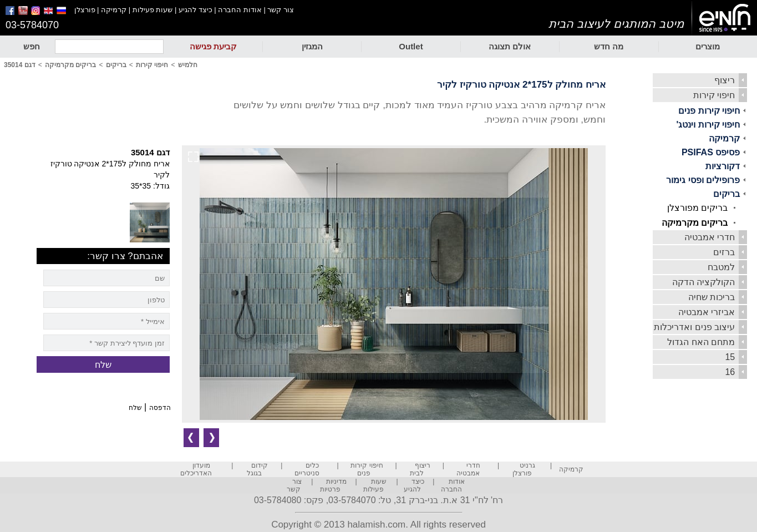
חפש (32, 46)
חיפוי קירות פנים (709, 111)
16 (730, 372)
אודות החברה (240, 10)
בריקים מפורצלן (697, 208)
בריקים (726, 194)
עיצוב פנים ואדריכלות (694, 327)
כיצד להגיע (195, 10)
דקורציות (723, 166)
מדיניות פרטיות (333, 485)
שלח (135, 408)
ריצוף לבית (420, 469)
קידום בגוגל (258, 469)
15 (730, 357)
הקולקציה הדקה (703, 282)
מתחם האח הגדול (701, 342)
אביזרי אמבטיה (707, 312)
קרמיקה (114, 10)
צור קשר (281, 10)
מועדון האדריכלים (196, 469)
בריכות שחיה (712, 297)
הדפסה (160, 408)
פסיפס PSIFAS (711, 152)
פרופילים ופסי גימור (703, 180)
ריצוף (725, 80)
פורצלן (85, 10)
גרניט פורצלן (524, 469)
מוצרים (708, 46)
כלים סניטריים (307, 469)
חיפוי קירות (714, 95)
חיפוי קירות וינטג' (708, 125)
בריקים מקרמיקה (695, 223)
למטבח (721, 267)
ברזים (724, 252)
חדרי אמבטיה (710, 237)
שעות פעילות (153, 10)
